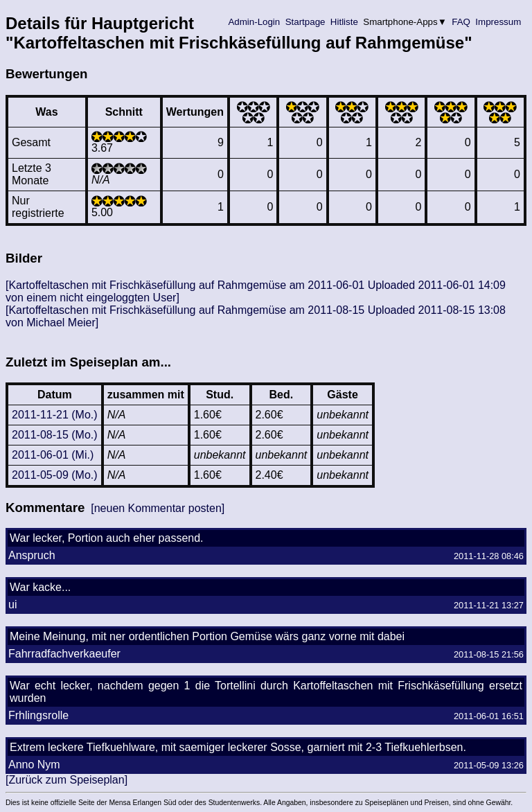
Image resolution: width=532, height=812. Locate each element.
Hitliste (344, 22)
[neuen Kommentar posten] (158, 508)
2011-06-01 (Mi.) (53, 455)
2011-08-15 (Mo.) (55, 435)
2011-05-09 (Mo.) (55, 475)
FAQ (461, 22)
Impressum (498, 22)
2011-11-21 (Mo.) (55, 415)
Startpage (305, 22)
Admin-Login (254, 22)
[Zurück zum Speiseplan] (66, 780)
